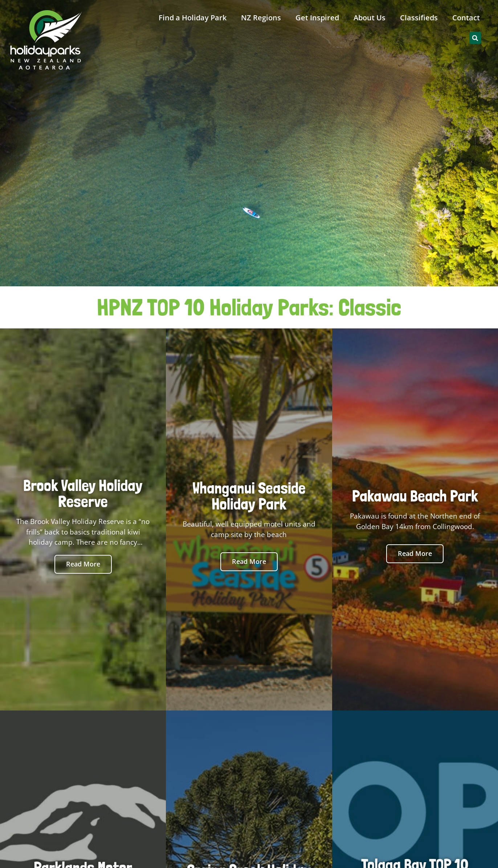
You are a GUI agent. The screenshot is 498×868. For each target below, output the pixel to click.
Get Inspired (317, 18)
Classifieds (419, 18)
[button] (475, 38)
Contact (466, 18)
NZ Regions (261, 18)
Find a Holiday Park (193, 18)
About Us (370, 18)
